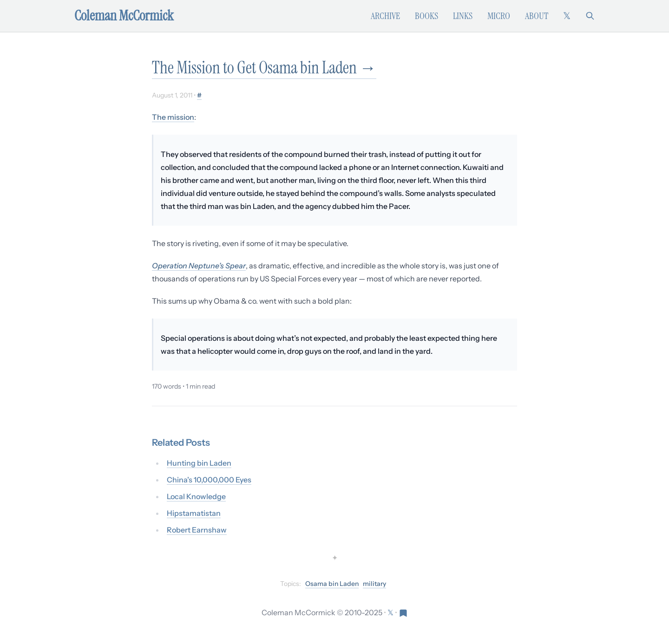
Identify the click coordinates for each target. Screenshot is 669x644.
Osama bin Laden (332, 584)
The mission (173, 117)
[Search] (590, 16)
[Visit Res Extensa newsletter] (403, 612)
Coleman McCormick (124, 16)
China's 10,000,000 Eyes (209, 480)
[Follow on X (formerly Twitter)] (567, 16)
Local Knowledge (196, 496)
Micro (499, 16)
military (374, 584)
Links (463, 16)
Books (426, 16)
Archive (385, 16)
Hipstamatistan (194, 513)
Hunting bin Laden (199, 463)
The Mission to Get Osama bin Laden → (264, 68)
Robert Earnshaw (197, 530)
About (537, 16)
